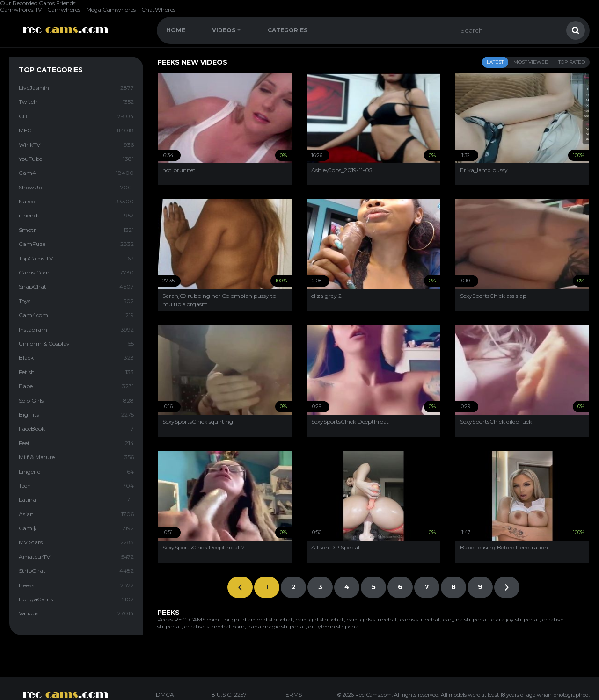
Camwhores (64, 10)
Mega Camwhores (111, 10)
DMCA (165, 695)
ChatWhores (158, 10)
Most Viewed (531, 62)
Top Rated (572, 62)
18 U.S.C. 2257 (228, 695)
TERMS (292, 695)
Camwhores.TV (21, 10)
